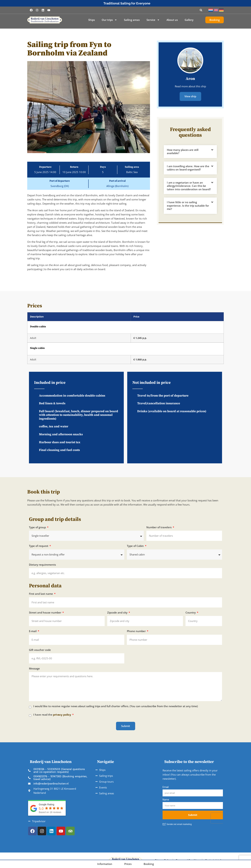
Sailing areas (132, 20)
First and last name (41, 594)
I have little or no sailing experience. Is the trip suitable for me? (188, 205)
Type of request (39, 546)
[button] (201, 10)
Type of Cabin (136, 546)
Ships (92, 20)
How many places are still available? (183, 151)
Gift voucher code (40, 650)
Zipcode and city (118, 613)
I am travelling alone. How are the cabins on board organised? (188, 168)
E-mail (33, 631)
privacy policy (62, 715)
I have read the (52, 715)
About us (172, 20)
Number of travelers (159, 527)
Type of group (38, 527)
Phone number (137, 631)
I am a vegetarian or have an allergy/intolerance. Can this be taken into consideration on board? (189, 186)
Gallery (189, 20)
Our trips (109, 20)
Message (34, 669)
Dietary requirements (42, 565)
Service (153, 20)
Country (191, 613)
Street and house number (45, 613)
